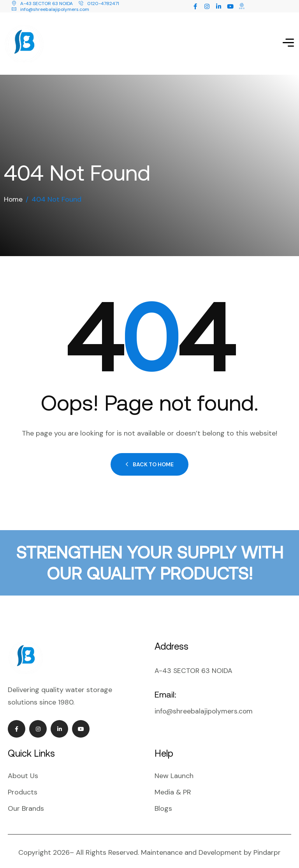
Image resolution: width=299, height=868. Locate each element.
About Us (23, 771)
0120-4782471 (99, 4)
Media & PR (173, 788)
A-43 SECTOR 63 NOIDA (42, 4)
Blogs (163, 804)
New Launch (174, 771)
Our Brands (26, 804)
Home (13, 195)
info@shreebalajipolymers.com (50, 9)
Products (23, 788)
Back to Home (149, 460)
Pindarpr (267, 848)
